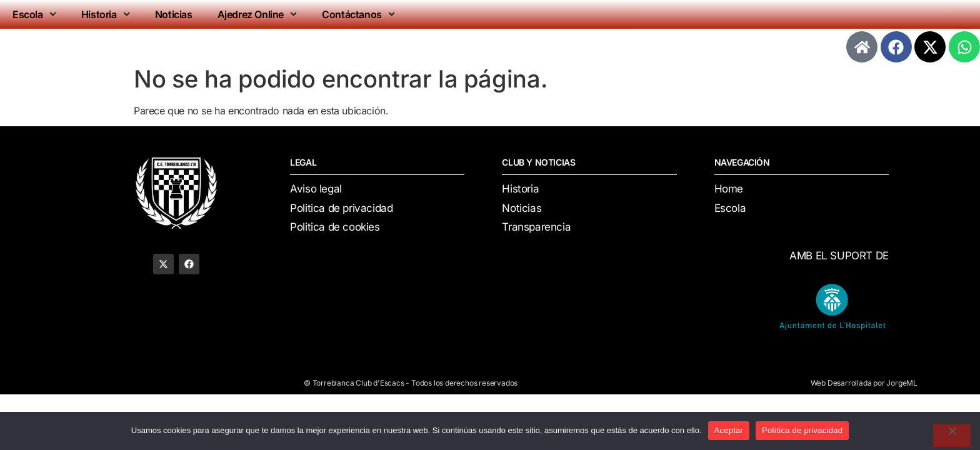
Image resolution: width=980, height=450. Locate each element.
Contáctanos (358, 14)
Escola (34, 14)
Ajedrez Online (257, 14)
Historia (106, 14)
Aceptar (729, 430)
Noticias (174, 14)
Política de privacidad (802, 430)
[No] (952, 436)
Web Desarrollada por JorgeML (864, 383)
